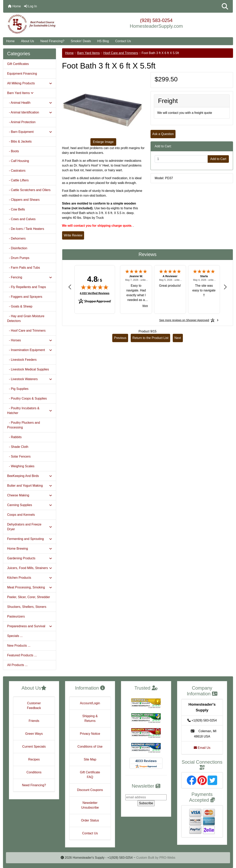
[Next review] (225, 287)
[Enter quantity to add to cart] (181, 159)
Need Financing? (52, 41)
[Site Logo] (41, 24)
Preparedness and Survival (30, 626)
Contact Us (123, 41)
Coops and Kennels (21, 515)
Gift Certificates (18, 64)
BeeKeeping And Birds (30, 476)
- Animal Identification (30, 112)
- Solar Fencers (19, 456)
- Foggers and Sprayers (25, 297)
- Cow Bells (16, 209)
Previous (120, 338)
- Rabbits (14, 437)
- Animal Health (30, 103)
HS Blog (103, 41)
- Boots (13, 151)
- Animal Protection (21, 122)
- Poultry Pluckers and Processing (24, 425)
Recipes (34, 759)
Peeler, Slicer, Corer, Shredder (29, 597)
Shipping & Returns (90, 718)
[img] (95, 287)
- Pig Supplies (18, 389)
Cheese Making (30, 495)
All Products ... (17, 665)
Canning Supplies (30, 505)
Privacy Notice (90, 734)
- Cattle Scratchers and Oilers (29, 190)
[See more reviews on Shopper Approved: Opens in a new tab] (184, 320)
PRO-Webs (167, 858)
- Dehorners (16, 238)
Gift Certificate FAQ (90, 775)
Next (178, 338)
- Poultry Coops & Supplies (27, 398)
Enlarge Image (103, 142)
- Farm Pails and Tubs (24, 268)
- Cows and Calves (21, 219)
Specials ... (15, 636)
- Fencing (30, 277)
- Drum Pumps (18, 258)
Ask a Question (163, 134)
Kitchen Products (30, 578)
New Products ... (19, 646)
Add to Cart (218, 159)
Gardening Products (30, 558)
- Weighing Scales (21, 466)
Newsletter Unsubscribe (90, 805)
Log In (30, 6)
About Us (28, 41)
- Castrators (16, 171)
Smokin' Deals (81, 41)
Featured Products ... (22, 655)
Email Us (202, 748)
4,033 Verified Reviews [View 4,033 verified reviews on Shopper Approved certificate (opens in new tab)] (94, 293)
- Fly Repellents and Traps (27, 287)
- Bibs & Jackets (19, 141)
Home (14, 6)
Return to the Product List (150, 338)
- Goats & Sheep (20, 306)
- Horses (30, 340)
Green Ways (34, 734)
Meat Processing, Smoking (30, 587)
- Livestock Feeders (22, 360)
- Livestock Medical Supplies (28, 369)
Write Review (73, 235)
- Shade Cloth (18, 447)
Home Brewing (30, 549)
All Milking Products (30, 83)
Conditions (34, 772)
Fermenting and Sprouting (30, 539)
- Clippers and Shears (23, 200)
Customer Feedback (34, 706)
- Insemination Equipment (30, 350)
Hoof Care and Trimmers (121, 53)
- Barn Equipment (30, 132)
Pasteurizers (16, 616)
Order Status (90, 820)
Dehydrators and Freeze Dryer (30, 527)
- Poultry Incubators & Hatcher (30, 411)
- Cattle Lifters (18, 180)
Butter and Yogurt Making (30, 486)
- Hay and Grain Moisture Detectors (26, 318)
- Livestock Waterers (30, 379)
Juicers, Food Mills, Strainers (30, 568)
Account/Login (90, 703)
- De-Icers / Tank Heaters (26, 229)
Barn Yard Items (88, 53)
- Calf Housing (18, 161)
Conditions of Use (90, 747)
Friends (34, 721)
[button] (225, 6)
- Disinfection (17, 248)
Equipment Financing (22, 74)
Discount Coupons (90, 790)
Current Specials (34, 747)
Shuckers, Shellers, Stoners (27, 607)
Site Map (90, 759)
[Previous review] (70, 287)
